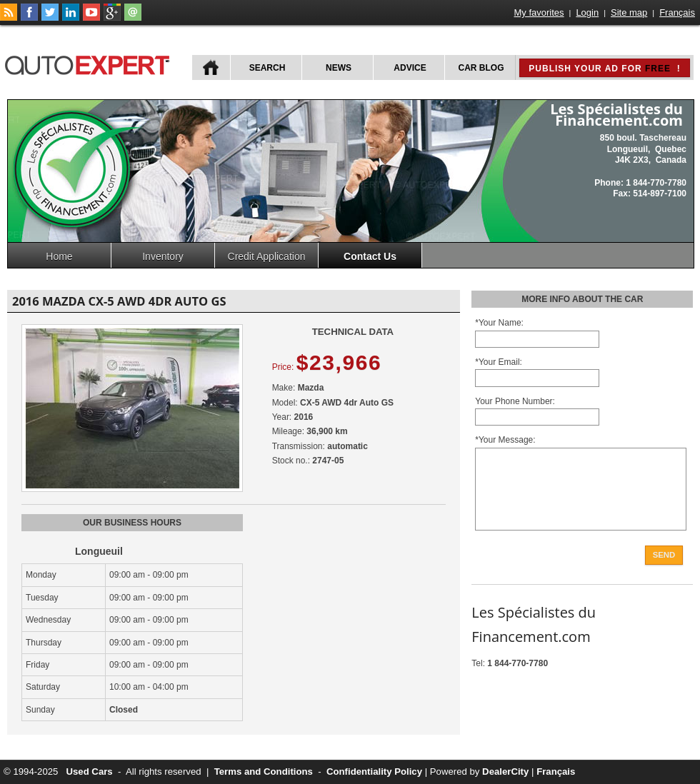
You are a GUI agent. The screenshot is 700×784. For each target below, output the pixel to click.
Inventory (163, 256)
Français (677, 12)
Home (59, 256)
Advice (410, 68)
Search (267, 68)
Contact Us (370, 256)
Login (587, 12)
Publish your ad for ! (604, 69)
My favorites (539, 12)
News (339, 68)
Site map (629, 12)
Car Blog (481, 68)
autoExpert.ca (90, 63)
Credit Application (267, 256)
